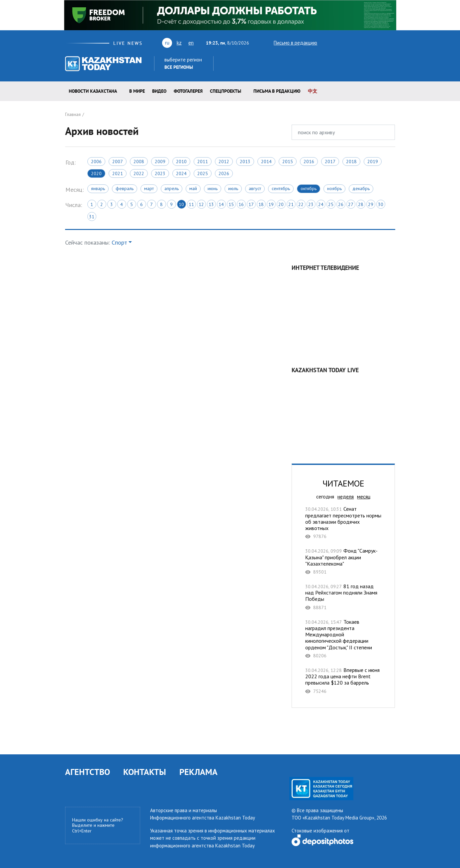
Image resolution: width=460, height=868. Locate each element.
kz (179, 43)
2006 (96, 162)
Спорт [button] (119, 242)
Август (255, 188)
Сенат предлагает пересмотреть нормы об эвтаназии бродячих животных (343, 523)
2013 (245, 162)
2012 (224, 162)
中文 (313, 91)
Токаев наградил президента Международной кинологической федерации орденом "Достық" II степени (343, 639)
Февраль (125, 188)
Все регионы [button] (179, 67)
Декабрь (361, 188)
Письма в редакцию (277, 91)
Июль (233, 188)
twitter (327, 43)
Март (149, 188)
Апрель (172, 188)
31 (92, 217)
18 (261, 204)
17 (251, 204)
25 (331, 204)
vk (351, 43)
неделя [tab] (346, 496)
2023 (160, 173)
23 (311, 204)
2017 (330, 162)
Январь (98, 188)
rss (363, 43)
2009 (160, 162)
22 (301, 204)
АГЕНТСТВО (88, 772)
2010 (181, 162)
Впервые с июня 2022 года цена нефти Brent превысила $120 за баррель (343, 681)
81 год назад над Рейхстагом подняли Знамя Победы (343, 597)
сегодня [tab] (325, 496)
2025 (203, 173)
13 (211, 204)
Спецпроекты (226, 91)
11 (191, 204)
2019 (373, 162)
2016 (309, 162)
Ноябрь (334, 188)
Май (193, 188)
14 (221, 204)
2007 (118, 162)
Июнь (213, 188)
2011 (203, 162)
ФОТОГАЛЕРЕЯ (188, 91)
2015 (288, 162)
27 (351, 204)
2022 (139, 173)
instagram (381, 43)
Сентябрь (281, 188)
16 (241, 204)
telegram (392, 43)
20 (281, 204)
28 (361, 204)
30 (381, 204)
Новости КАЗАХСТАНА (93, 91)
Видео (159, 91)
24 (321, 204)
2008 (139, 162)
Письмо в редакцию (290, 43)
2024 (181, 173)
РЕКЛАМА (198, 772)
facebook (372, 43)
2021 (118, 173)
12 (201, 204)
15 (231, 204)
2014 (266, 162)
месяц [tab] (364, 496)
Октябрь (309, 188)
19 (271, 204)
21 (291, 204)
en (191, 43)
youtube (338, 43)
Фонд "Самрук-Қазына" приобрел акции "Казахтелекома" (343, 561)
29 (371, 204)
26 (341, 204)
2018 (351, 162)
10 (181, 204)
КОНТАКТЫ (145, 772)
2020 (96, 173)
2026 (224, 173)
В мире (137, 91)
